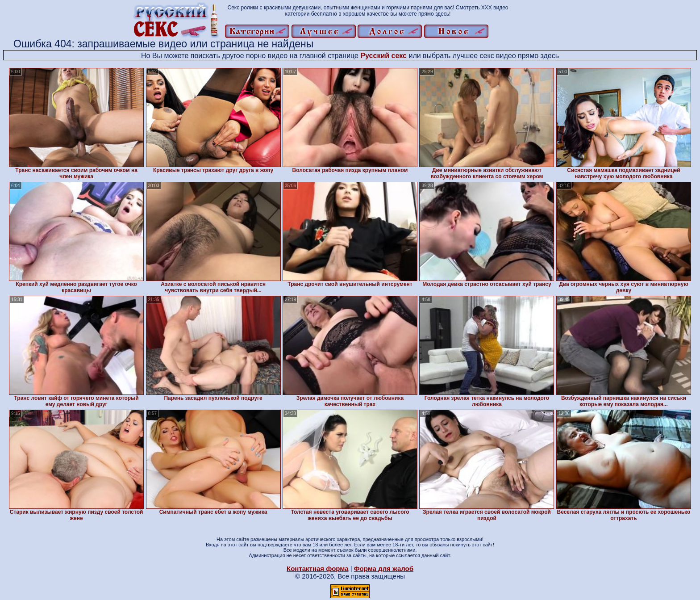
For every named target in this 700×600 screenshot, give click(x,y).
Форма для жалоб (384, 569)
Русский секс (383, 56)
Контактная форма (318, 569)
